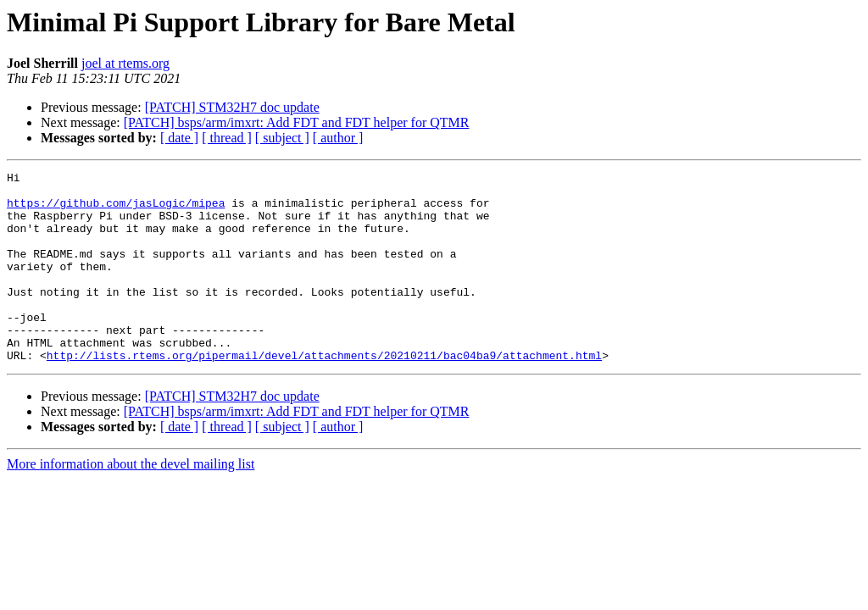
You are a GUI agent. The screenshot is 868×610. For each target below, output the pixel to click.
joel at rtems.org (125, 63)
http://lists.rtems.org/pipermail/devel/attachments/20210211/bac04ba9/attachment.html (324, 393)
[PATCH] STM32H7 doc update (232, 107)
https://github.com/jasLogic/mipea (116, 210)
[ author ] (338, 138)
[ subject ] (282, 138)
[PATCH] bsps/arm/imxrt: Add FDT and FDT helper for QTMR (297, 122)
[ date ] (179, 138)
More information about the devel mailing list (131, 502)
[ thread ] (227, 138)
